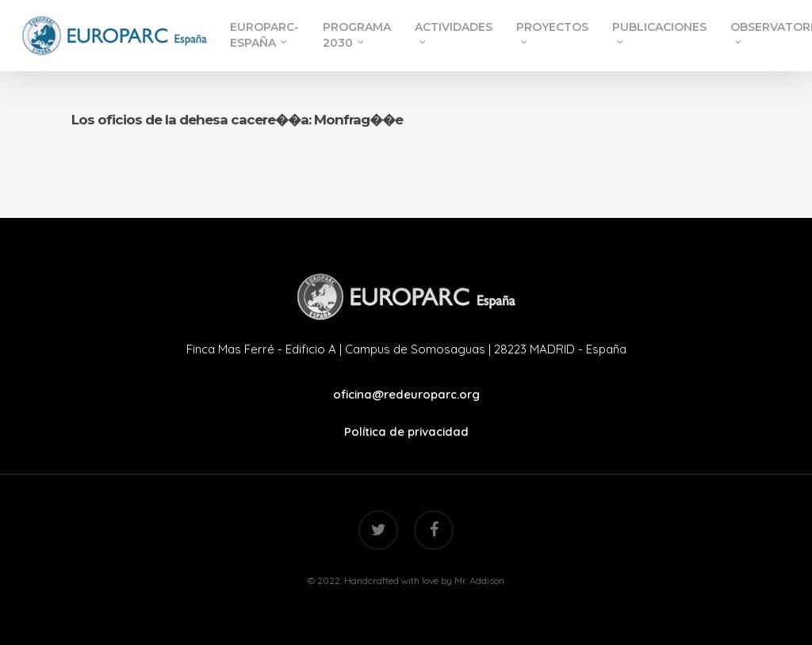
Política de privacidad (406, 431)
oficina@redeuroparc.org (406, 394)
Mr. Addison (479, 580)
